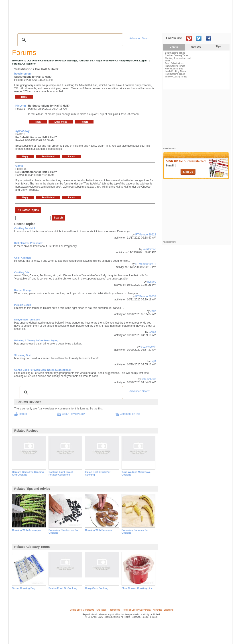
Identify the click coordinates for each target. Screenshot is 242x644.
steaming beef (23, 355)
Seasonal (108, 27)
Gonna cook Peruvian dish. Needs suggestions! (43, 370)
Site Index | (102, 610)
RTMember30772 (146, 264)
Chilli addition (22, 258)
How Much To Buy (174, 69)
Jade (153, 311)
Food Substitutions (174, 63)
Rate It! (23, 414)
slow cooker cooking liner (138, 588)
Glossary (58, 27)
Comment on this (130, 414)
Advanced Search (140, 38)
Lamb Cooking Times (175, 71)
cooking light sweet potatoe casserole (61, 473)
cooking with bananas (98, 530)
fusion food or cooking (63, 588)
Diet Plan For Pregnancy (28, 243)
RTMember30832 (146, 296)
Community (89, 27)
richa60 (152, 282)
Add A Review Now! (74, 414)
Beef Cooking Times (175, 53)
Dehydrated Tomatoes (27, 320)
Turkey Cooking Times (176, 77)
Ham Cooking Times (175, 66)
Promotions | (115, 610)
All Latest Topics (28, 210)
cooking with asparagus (26, 530)
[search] (69, 40)
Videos (72, 27)
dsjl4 (153, 361)
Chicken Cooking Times (177, 56)
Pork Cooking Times (175, 74)
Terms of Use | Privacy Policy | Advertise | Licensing (148, 610)
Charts (174, 47)
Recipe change (23, 290)
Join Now (213, 27)
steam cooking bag (24, 588)
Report (84, 122)
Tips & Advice (39, 27)
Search (58, 218)
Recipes (20, 27)
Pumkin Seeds (23, 305)
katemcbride (149, 379)
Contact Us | (89, 610)
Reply (24, 97)
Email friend (61, 122)
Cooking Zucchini (24, 228)
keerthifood (149, 249)
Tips (218, 47)
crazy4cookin (148, 347)
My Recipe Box (128, 27)
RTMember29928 (146, 235)
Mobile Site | (76, 610)
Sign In (223, 27)
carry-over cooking (97, 588)
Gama (152, 332)
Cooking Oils (22, 272)
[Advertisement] (148, 12)
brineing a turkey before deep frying (36, 340)
